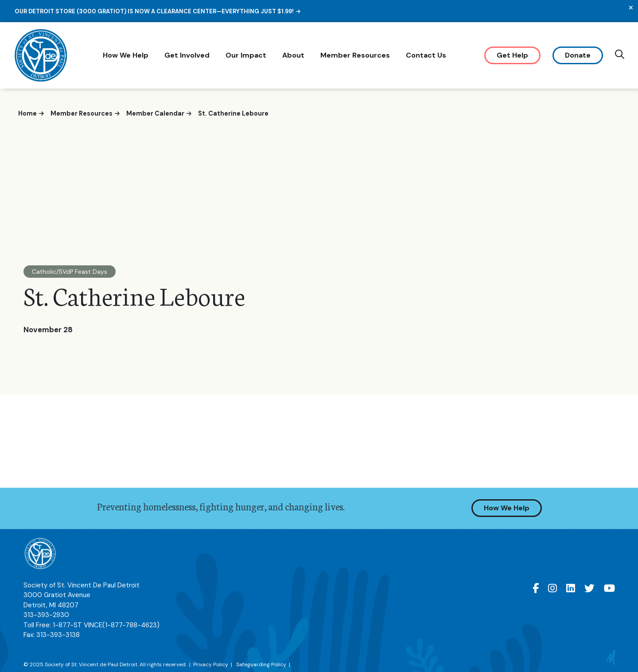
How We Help (127, 55)
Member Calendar (155, 113)
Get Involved (188, 55)
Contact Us (427, 55)
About (295, 55)
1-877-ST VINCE (106, 629)
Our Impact (247, 55)
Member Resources (356, 55)
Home (27, 113)
